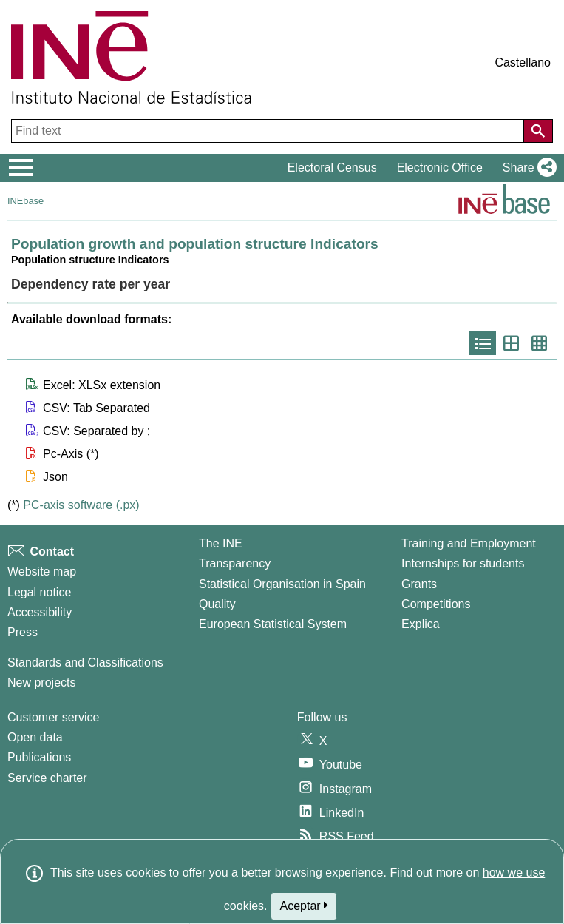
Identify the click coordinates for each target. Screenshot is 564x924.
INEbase (26, 201)
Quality (217, 604)
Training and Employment (469, 543)
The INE (221, 543)
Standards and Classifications (85, 662)
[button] (527, 168)
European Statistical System (273, 624)
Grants (419, 584)
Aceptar (304, 906)
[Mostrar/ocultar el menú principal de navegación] (21, 168)
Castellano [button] (523, 63)
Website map (42, 571)
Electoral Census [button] (332, 168)
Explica (421, 624)
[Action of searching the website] (538, 131)
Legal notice (39, 592)
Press (23, 632)
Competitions (436, 604)
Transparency (235, 563)
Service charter (47, 778)
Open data (35, 737)
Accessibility (40, 612)
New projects (41, 682)
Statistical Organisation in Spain (282, 584)
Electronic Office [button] (440, 168)
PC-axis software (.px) (81, 505)
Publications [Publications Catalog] (39, 757)
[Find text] (269, 131)
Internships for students (463, 563)
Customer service (53, 717)
